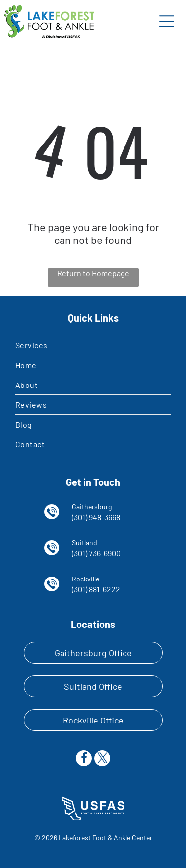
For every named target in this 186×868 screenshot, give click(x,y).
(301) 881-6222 (96, 589)
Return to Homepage (93, 273)
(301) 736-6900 (96, 553)
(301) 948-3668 (96, 517)
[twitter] (102, 759)
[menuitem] (93, 345)
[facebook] (84, 759)
